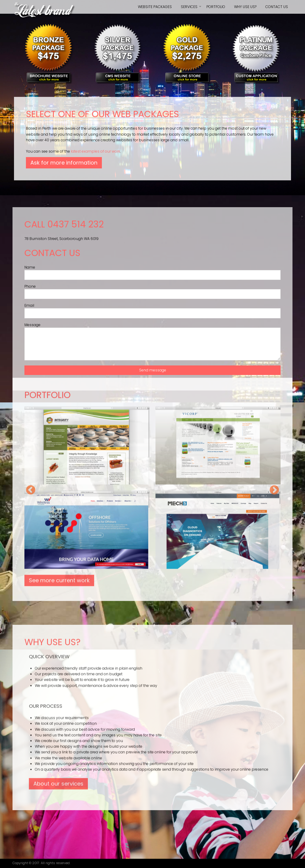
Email (29, 305)
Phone (30, 286)
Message (32, 325)
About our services (58, 247)
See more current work (59, 44)
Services (191, 9)
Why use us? (245, 7)
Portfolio (216, 7)
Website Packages (155, 7)
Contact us (277, 7)
